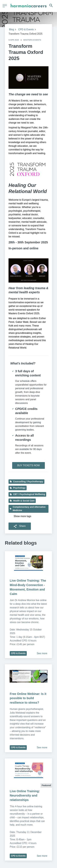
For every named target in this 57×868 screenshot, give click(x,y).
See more (42, 653)
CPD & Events (26, 29)
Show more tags (22, 516)
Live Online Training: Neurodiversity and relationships (25, 796)
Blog (12, 29)
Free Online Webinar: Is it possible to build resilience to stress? (28, 698)
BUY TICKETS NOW (29, 465)
